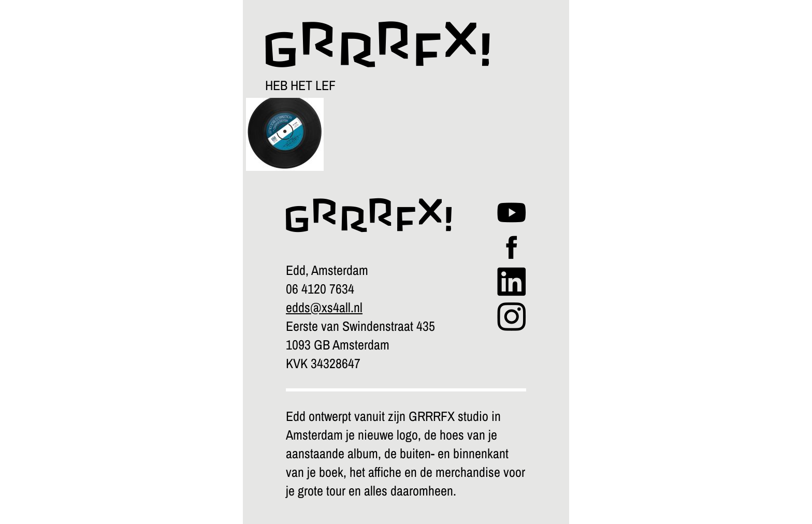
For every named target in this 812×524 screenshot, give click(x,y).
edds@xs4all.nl (324, 307)
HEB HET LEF (300, 85)
